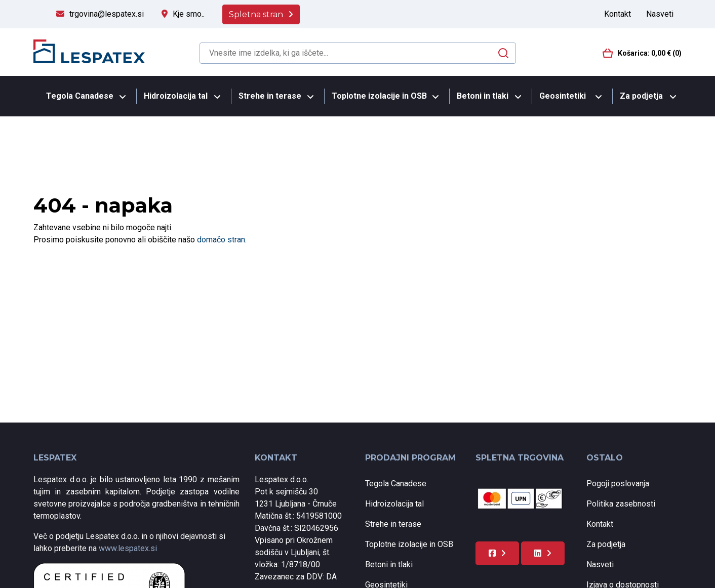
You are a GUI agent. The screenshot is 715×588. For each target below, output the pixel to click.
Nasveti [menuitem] (660, 14)
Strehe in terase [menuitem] (270, 96)
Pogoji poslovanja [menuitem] (618, 484)
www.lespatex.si (128, 548)
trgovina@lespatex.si (107, 14)
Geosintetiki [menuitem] (563, 96)
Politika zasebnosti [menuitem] (621, 504)
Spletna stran (256, 14)
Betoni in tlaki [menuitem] (483, 96)
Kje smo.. (189, 14)
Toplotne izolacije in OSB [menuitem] (379, 96)
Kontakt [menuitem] (618, 14)
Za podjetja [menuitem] (641, 96)
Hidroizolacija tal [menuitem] (176, 96)
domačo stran (221, 240)
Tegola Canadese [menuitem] (80, 96)
